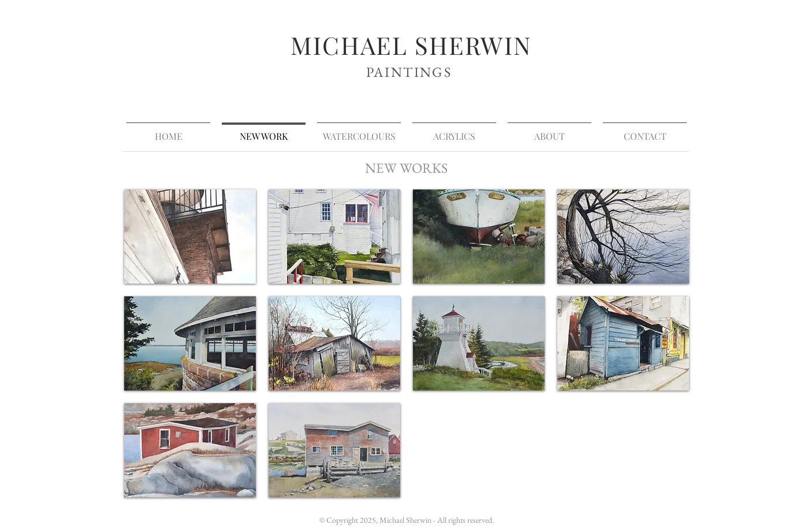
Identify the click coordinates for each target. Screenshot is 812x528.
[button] (190, 237)
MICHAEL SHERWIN (411, 45)
